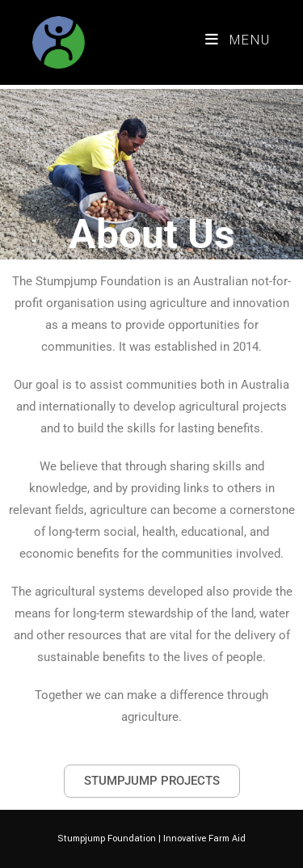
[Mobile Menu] (238, 40)
